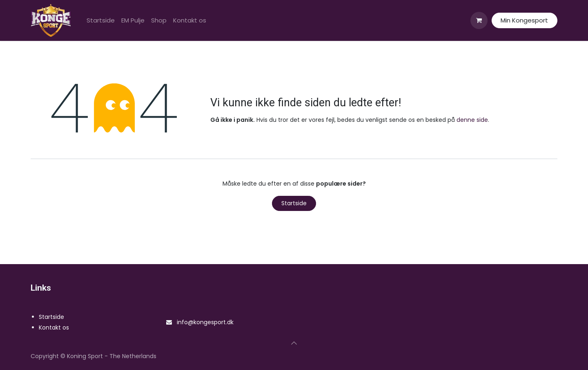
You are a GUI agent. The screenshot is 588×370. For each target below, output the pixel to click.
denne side (472, 120)
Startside (294, 203)
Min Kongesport (524, 20)
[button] (294, 343)
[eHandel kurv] (479, 20)
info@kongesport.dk (205, 322)
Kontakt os (54, 327)
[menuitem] (101, 20)
